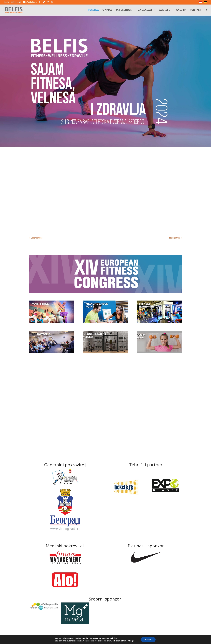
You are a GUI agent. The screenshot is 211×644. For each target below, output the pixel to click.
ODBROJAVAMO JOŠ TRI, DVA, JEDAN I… (103, 193)
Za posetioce (124, 10)
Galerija (181, 10)
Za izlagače (145, 10)
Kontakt (196, 10)
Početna (93, 10)
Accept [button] (148, 640)
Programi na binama (152, 192)
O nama (107, 10)
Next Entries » (176, 238)
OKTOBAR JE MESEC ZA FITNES (50, 192)
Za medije (164, 10)
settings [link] (130, 641)
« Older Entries (36, 238)
